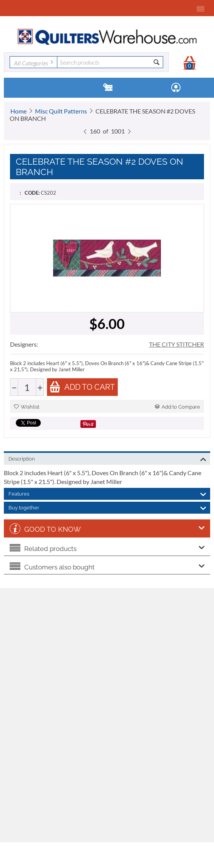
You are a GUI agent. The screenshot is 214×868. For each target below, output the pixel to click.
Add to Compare (177, 407)
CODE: (32, 193)
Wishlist (27, 407)
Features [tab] (107, 493)
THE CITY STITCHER (176, 344)
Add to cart (82, 387)
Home (18, 111)
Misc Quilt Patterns (61, 111)
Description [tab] (107, 458)
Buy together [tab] (107, 507)
